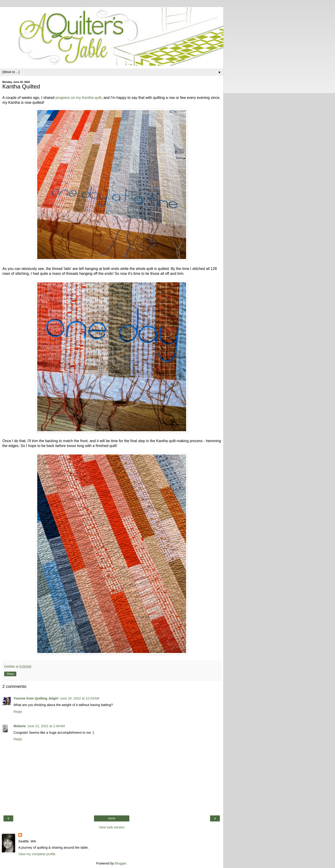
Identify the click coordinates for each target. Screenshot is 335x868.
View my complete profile (37, 854)
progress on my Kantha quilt (79, 98)
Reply (18, 712)
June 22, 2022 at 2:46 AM (46, 726)
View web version (112, 827)
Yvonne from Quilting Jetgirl (36, 698)
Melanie (20, 726)
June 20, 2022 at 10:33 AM (80, 698)
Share (10, 674)
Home (112, 818)
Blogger (121, 863)
